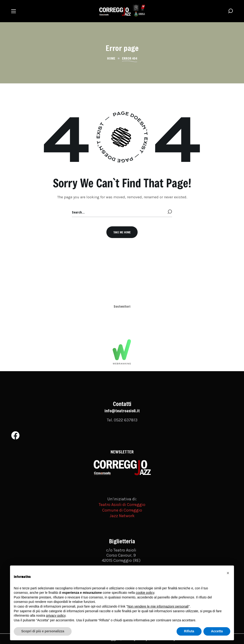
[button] (230, 11)
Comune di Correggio (122, 510)
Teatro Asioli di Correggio (122, 505)
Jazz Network (122, 516)
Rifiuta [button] (189, 631)
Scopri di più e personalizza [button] (43, 631)
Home (111, 58)
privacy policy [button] (56, 616)
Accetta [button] (217, 631)
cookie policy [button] (145, 593)
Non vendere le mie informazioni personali (158, 606)
